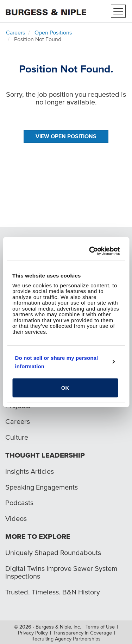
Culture (17, 437)
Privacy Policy (33, 633)
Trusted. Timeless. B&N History (53, 592)
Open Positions (53, 32)
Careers (15, 32)
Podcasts (19, 503)
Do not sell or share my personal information (57, 362)
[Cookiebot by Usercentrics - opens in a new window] (91, 251)
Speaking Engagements (42, 487)
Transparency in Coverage (83, 633)
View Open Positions (66, 136)
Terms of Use (100, 627)
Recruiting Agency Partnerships (66, 639)
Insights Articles (30, 471)
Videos (16, 518)
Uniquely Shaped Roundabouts (53, 553)
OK (65, 388)
